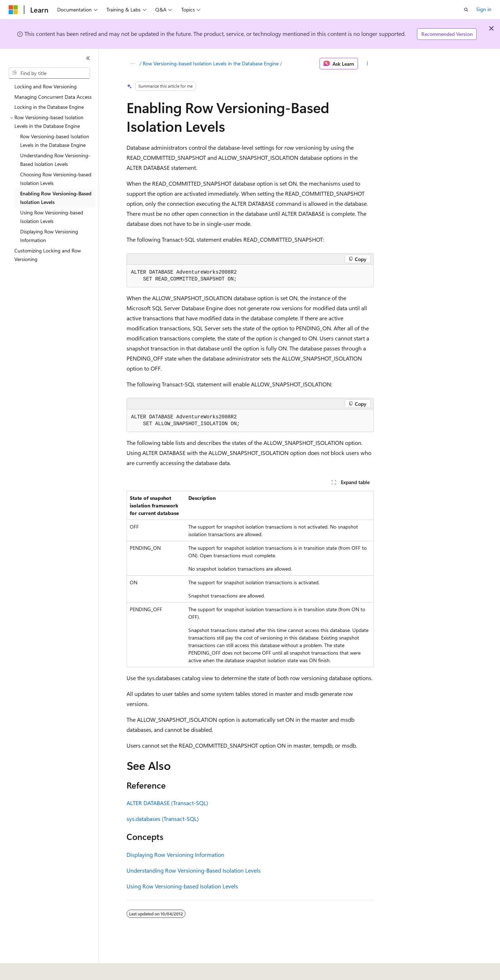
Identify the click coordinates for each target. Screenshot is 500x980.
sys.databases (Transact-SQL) (163, 819)
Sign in (484, 9)
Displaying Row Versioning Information (175, 854)
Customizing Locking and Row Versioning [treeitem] (48, 255)
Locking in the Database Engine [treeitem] (49, 107)
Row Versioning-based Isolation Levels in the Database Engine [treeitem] (55, 141)
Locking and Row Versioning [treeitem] (45, 86)
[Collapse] (88, 58)
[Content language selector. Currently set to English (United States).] (42, 970)
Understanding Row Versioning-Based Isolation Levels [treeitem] (55, 160)
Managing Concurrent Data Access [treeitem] (53, 97)
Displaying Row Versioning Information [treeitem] (49, 236)
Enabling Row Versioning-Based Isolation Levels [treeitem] (56, 198)
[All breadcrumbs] (133, 64)
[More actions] (367, 64)
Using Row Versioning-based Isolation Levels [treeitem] (52, 217)
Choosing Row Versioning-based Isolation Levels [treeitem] (56, 179)
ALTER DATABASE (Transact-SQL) (167, 803)
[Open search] (466, 10)
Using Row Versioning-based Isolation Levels (182, 886)
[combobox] (49, 73)
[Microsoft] (13, 10)
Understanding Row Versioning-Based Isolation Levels (194, 870)
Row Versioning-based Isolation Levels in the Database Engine (211, 63)
